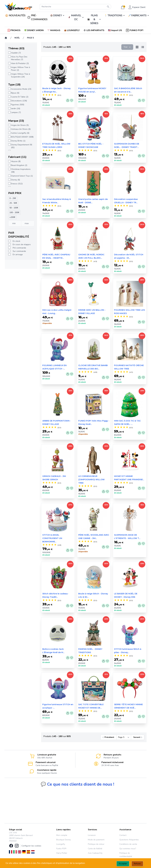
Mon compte (62, 835)
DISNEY (58, 15)
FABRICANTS (139, 15)
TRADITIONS (115, 15)
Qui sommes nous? (128, 849)
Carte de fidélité (95, 849)
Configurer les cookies (31, 846)
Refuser (137, 864)
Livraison (92, 835)
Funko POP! (61, 849)
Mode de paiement (96, 840)
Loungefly (61, 844)
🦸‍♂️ (76, 17)
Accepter (123, 864)
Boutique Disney (64, 840)
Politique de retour (96, 844)
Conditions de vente (128, 844)
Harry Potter (62, 853)
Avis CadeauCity (95, 853)
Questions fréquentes (129, 840)
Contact (123, 835)
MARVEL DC (76, 17)
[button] (115, 30)
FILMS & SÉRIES (94, 19)
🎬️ (94, 19)
